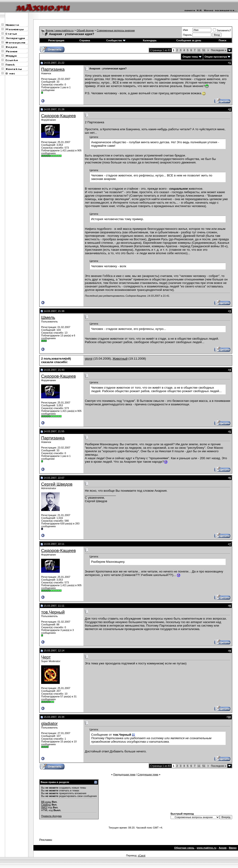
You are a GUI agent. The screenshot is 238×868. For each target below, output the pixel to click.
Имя (185, 30)
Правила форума (51, 816)
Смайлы (46, 805)
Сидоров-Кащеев (58, 116)
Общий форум (85, 30)
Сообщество (116, 40)
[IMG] (44, 807)
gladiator (50, 723)
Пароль (187, 35)
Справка (85, 40)
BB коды (46, 802)
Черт (46, 657)
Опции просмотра (216, 57)
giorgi (89, 359)
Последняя (219, 50)
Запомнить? (222, 30)
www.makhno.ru (207, 848)
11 (199, 50)
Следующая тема (148, 774)
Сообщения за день (189, 40)
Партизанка (53, 69)
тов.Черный (53, 612)
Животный (120, 359)
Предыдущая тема (124, 774)
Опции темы (190, 57)
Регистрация (56, 40)
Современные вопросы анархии (116, 30)
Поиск (223, 40)
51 (204, 50)
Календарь (150, 40)
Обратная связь (184, 848)
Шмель (48, 317)
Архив (223, 848)
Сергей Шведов (57, 484)
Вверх (233, 848)
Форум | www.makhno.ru (60, 30)
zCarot (142, 855)
